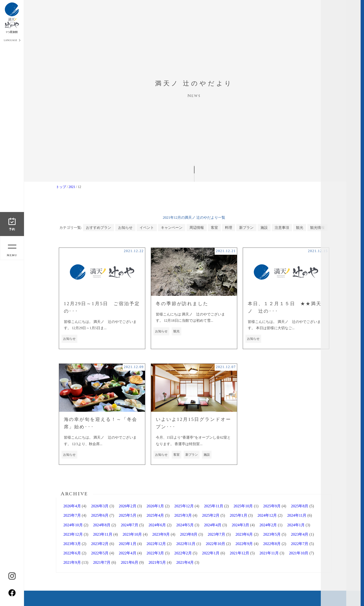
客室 (214, 228)
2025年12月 (184, 506)
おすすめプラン (99, 228)
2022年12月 (156, 544)
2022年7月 (300, 544)
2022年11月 (186, 544)
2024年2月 (268, 525)
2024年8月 (102, 525)
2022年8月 (272, 544)
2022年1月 (211, 553)
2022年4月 (128, 553)
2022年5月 (100, 553)
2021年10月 (299, 553)
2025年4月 (155, 515)
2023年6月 (244, 534)
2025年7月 (72, 515)
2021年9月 (72, 563)
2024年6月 (157, 525)
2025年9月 (272, 506)
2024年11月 (297, 515)
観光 (300, 228)
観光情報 (317, 228)
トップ (61, 187)
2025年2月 (211, 515)
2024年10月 (73, 525)
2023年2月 (100, 544)
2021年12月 (240, 553)
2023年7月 (216, 534)
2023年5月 (272, 534)
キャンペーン (172, 228)
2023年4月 (300, 534)
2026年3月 (100, 506)
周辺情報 (197, 228)
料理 (229, 228)
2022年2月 (183, 553)
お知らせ (125, 228)
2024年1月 (296, 525)
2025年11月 (214, 506)
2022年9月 (244, 544)
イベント (147, 228)
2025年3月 (183, 515)
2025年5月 (128, 515)
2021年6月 (130, 563)
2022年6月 (72, 553)
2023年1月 (128, 544)
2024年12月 (267, 515)
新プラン (246, 228)
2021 (72, 187)
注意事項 (282, 228)
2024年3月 (240, 525)
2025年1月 (239, 515)
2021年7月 (102, 563)
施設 (264, 228)
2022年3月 (155, 553)
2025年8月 (300, 506)
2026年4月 (72, 506)
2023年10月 (132, 534)
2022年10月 (215, 544)
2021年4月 (185, 563)
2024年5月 (185, 525)
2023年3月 (72, 544)
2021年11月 (269, 553)
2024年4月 (213, 525)
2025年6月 (100, 515)
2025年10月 (243, 506)
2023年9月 (161, 534)
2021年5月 (157, 563)
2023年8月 (189, 534)
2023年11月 (103, 534)
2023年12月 (73, 534)
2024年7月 (130, 525)
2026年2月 (128, 506)
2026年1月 (155, 506)
